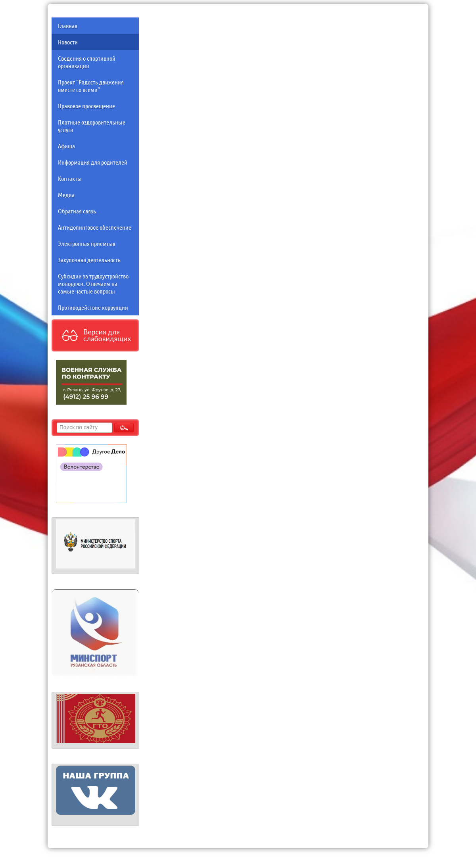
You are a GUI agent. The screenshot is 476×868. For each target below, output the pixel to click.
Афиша (66, 146)
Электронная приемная (87, 243)
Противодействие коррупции (93, 307)
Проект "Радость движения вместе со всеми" (91, 86)
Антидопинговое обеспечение (95, 227)
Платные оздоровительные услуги (92, 126)
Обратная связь (77, 211)
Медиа (66, 195)
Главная (68, 26)
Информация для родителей (93, 162)
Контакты (70, 178)
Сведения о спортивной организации (87, 62)
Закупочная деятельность (89, 260)
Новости (68, 42)
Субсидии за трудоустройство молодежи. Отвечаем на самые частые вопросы (93, 283)
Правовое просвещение (86, 106)
